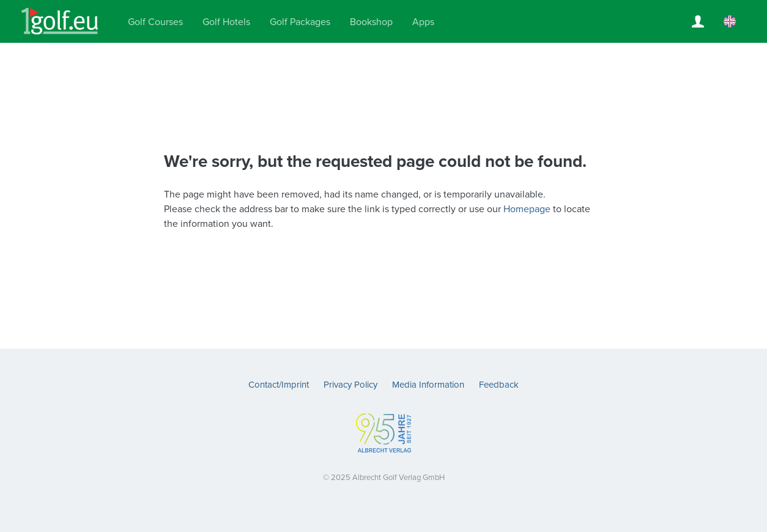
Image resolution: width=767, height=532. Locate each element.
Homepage (527, 209)
